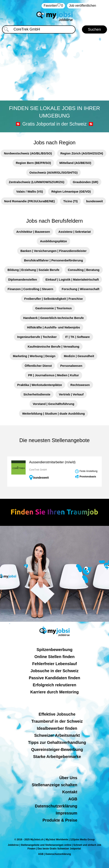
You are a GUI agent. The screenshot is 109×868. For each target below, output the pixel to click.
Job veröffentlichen (83, 6)
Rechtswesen (80, 385)
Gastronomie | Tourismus (54, 308)
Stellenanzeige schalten (55, 785)
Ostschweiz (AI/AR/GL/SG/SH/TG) (53, 172)
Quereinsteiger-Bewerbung (57, 750)
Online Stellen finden (55, 657)
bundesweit (95, 201)
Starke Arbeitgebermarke (57, 757)
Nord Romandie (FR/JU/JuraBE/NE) (30, 201)
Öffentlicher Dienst (38, 366)
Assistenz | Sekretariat (74, 232)
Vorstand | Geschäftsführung (53, 404)
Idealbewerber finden (57, 728)
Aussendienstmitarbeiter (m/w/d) (52, 462)
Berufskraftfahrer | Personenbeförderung (53, 260)
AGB (73, 799)
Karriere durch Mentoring (55, 692)
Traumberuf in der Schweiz (57, 721)
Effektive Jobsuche (57, 714)
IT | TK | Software (78, 337)
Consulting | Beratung (84, 270)
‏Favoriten (53, 6)
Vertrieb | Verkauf (71, 394)
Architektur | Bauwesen (33, 232)
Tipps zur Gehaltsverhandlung (57, 742)
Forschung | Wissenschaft (81, 289)
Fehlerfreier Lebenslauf (54, 664)
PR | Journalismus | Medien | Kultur (53, 375)
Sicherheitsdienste (37, 394)
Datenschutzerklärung (56, 806)
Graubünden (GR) (86, 182)
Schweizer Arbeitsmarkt (57, 735)
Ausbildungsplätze (53, 241)
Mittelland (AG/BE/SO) (75, 163)
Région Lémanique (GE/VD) (71, 191)
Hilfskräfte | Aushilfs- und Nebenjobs (53, 327)
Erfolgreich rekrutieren (55, 685)
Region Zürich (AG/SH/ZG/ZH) (82, 153)
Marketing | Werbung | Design (34, 356)
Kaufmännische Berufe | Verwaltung (53, 346)
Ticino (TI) (70, 201)
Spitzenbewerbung (55, 650)
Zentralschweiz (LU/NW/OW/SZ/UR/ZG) (37, 182)
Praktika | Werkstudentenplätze (40, 385)
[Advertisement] (55, 68)
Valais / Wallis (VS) (29, 191)
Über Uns (68, 778)
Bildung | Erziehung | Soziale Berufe (33, 270)
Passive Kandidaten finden (55, 678)
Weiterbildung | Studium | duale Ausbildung (53, 414)
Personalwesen (71, 366)
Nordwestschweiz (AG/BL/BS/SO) (28, 153)
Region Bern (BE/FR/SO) (33, 163)
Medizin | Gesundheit (79, 356)
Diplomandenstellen (23, 279)
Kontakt (70, 792)
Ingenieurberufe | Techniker (37, 337)
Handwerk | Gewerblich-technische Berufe (53, 318)
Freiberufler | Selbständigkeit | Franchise (53, 299)
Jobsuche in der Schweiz (55, 671)
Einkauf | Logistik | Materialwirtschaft (72, 279)
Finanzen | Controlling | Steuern (30, 289)
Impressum (67, 813)
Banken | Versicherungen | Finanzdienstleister (53, 251)
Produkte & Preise (60, 820)
